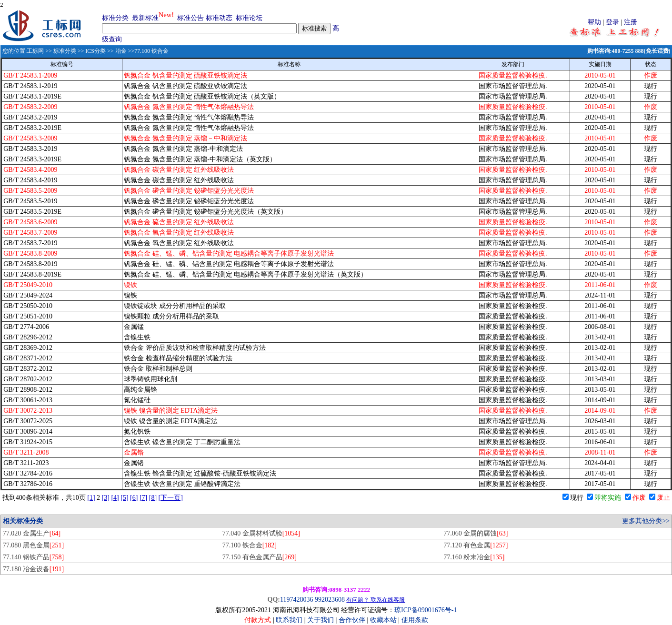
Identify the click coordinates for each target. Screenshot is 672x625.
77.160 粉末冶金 (474, 557)
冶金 (121, 51)
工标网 (35, 51)
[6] (134, 498)
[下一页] (171, 498)
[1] (91, 498)
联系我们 (289, 620)
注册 (631, 22)
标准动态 (219, 18)
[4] (115, 498)
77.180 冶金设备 (33, 569)
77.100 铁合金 (250, 545)
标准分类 (115, 18)
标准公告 (191, 18)
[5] (124, 498)
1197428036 (296, 600)
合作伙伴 (352, 620)
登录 (612, 22)
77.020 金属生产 (32, 533)
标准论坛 (249, 18)
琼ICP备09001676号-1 (426, 610)
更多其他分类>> (646, 521)
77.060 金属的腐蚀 (476, 533)
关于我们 (321, 620)
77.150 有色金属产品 (260, 557)
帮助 (594, 22)
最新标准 (145, 18)
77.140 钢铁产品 (33, 557)
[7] (143, 498)
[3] (106, 498)
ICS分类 (95, 51)
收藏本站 (383, 620)
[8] (153, 498)
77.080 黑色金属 (33, 545)
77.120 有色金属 (476, 545)
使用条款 (415, 620)
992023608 (330, 600)
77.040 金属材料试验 (261, 533)
